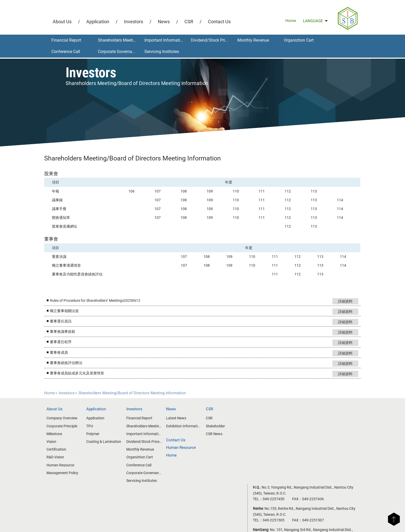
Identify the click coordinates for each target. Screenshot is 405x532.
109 (210, 190)
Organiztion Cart (299, 40)
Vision (54, 441)
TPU (92, 425)
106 (133, 190)
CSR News (214, 433)
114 (338, 199)
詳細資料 (342, 300)
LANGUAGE (315, 21)
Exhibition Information (184, 425)
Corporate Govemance (118, 52)
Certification (59, 449)
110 (236, 190)
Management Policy (65, 472)
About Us (62, 22)
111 (261, 190)
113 (312, 190)
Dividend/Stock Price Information (212, 40)
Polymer (95, 433)
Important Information (165, 40)
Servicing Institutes (162, 52)
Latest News (177, 418)
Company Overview (65, 418)
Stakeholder (215, 425)
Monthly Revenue (253, 40)
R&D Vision (58, 457)
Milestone (57, 433)
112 (286, 190)
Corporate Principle (65, 425)
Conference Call (66, 52)
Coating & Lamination (106, 441)
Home (291, 21)
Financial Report (66, 40)
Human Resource (63, 464)
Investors (134, 22)
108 (184, 190)
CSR (189, 22)
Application (98, 22)
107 (159, 190)
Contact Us (219, 22)
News (164, 22)
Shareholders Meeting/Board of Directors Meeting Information (119, 40)
